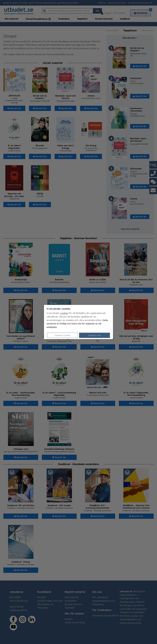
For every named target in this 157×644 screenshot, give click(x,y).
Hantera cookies (63, 335)
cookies (64, 313)
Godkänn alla (95, 335)
